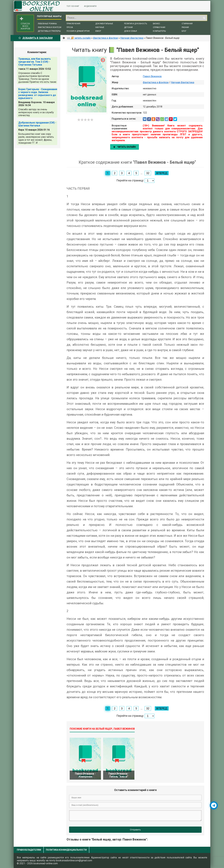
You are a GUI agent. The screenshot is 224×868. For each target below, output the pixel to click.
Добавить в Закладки (36, 38)
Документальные (104, 24)
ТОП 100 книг (73, 6)
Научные (100, 27)
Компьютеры (159, 31)
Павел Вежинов (152, 76)
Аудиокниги (90, 6)
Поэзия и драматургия (78, 31)
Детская (128, 27)
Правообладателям (29, 850)
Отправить (135, 830)
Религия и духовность (136, 24)
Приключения (73, 24)
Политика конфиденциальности (66, 850)
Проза (70, 27)
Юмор (98, 31)
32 (148, 173)
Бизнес (156, 24)
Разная (185, 27)
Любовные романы (47, 24)
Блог (184, 31)
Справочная (159, 27)
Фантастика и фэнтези (50, 27)
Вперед (162, 173)
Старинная (187, 24)
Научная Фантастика (182, 82)
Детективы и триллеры (49, 31)
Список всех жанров (25, 23)
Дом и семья (131, 31)
